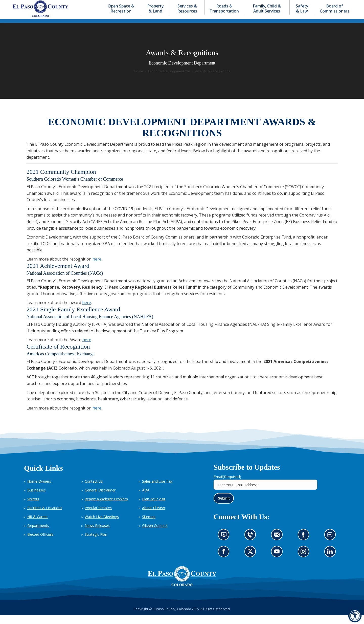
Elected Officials (40, 543)
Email (227, 486)
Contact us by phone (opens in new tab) (252, 545)
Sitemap (149, 526)
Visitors (33, 508)
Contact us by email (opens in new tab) (278, 545)
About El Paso (154, 517)
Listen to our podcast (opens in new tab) (305, 545)
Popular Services (98, 517)
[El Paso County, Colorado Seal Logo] (182, 585)
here (97, 268)
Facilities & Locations (45, 517)
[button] (327, 5)
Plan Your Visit (154, 508)
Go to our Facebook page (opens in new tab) (225, 562)
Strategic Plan (96, 543)
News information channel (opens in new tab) (225, 545)
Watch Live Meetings (102, 526)
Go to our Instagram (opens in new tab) (305, 562)
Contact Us (94, 490)
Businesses (37, 499)
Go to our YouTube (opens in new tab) (278, 562)
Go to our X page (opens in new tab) (252, 562)
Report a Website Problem (106, 508)
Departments (38, 535)
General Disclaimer (100, 499)
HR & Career (38, 526)
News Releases (97, 535)
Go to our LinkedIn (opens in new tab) (331, 562)
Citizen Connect (155, 535)
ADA (146, 499)
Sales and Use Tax (157, 490)
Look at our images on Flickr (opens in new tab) (332, 545)
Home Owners (39, 490)
